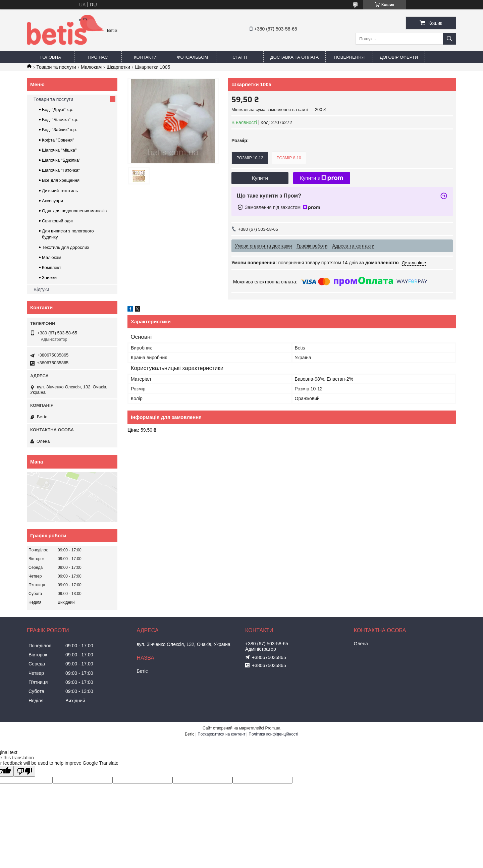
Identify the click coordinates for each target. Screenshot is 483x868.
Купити (260, 178)
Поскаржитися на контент (221, 734)
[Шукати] (449, 39)
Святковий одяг (58, 221)
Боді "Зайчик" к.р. (60, 130)
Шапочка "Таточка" (61, 170)
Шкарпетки (118, 67)
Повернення (349, 57)
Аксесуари (52, 201)
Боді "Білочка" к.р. (60, 120)
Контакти (145, 57)
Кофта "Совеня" (58, 140)
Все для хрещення (61, 180)
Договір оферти (399, 57)
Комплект (51, 267)
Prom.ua (273, 728)
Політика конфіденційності (273, 734)
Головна (51, 57)
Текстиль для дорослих (66, 247)
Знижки (49, 278)
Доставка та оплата (294, 57)
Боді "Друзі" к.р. (58, 110)
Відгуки (41, 289)
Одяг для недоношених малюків (74, 211)
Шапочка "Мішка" (59, 150)
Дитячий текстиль (60, 191)
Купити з (321, 178)
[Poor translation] (24, 771)
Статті (240, 57)
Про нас (98, 57)
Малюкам (91, 67)
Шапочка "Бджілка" (61, 160)
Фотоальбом (193, 57)
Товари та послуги (56, 67)
